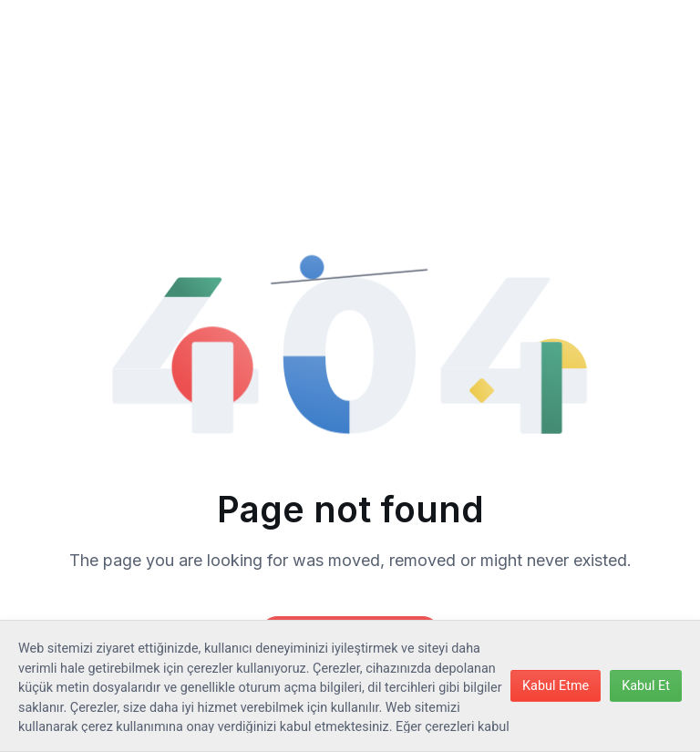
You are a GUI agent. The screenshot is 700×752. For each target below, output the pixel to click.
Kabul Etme (556, 686)
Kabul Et (646, 686)
